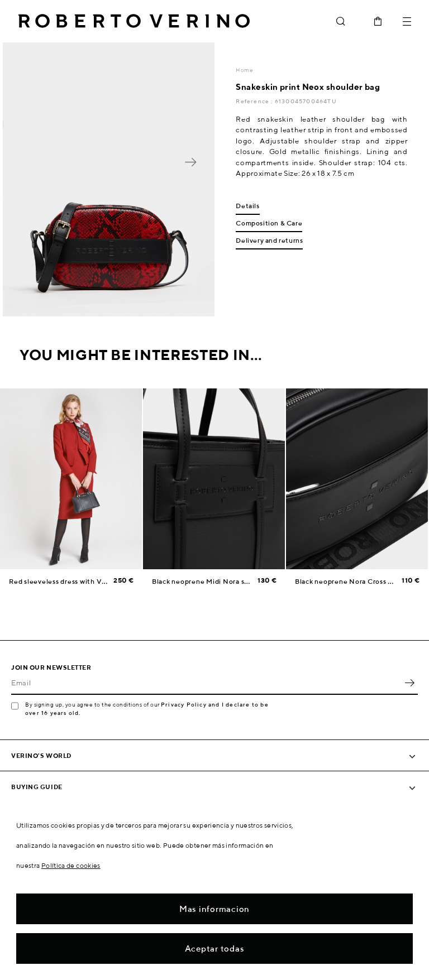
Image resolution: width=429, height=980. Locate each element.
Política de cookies (71, 865)
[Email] (206, 683)
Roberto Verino (134, 21)
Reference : (255, 101)
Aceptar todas (215, 948)
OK (409, 683)
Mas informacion (214, 909)
